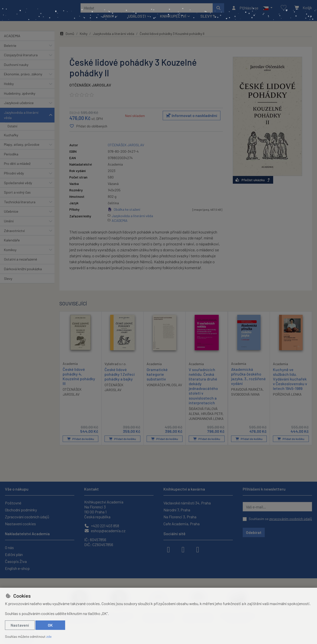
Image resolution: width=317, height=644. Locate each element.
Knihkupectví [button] (173, 23)
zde (49, 636)
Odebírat (254, 532)
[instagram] (183, 549)
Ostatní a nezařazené (21, 266)
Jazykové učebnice (19, 109)
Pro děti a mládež (17, 170)
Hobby (9, 90)
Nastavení (20, 625)
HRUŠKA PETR (212, 420)
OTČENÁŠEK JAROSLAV (90, 92)
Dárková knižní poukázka (23, 276)
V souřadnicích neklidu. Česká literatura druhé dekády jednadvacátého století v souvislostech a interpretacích (203, 393)
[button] (268, 11)
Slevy (8, 285)
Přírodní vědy (14, 180)
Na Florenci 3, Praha (180, 517)
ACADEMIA (12, 43)
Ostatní (12, 133)
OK (50, 625)
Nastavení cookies (20, 524)
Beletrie (10, 52)
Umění (9, 228)
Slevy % (208, 23)
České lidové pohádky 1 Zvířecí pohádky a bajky (120, 381)
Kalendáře (12, 247)
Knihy (84, 40)
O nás (9, 547)
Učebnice (11, 218)
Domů (67, 40)
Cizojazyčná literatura (21, 62)
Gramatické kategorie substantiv (157, 381)
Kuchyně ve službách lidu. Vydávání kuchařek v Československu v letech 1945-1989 (290, 385)
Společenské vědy (18, 189)
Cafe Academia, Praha (182, 524)
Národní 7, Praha (177, 510)
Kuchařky (11, 141)
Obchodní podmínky (21, 510)
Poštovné (13, 503)
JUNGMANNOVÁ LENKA (206, 425)
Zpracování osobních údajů (27, 517)
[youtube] (198, 549)
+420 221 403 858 (102, 526)
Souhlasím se (280, 519)
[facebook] (168, 549)
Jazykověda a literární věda (21, 122)
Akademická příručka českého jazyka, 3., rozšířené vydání (248, 383)
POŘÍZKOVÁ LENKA (287, 401)
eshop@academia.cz (105, 531)
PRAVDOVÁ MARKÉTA (247, 396)
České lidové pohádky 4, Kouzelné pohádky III (79, 383)
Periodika (11, 161)
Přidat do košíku (81, 445)
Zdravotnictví (14, 237)
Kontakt (92, 489)
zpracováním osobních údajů (291, 519)
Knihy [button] (109, 23)
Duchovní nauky (16, 71)
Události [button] (137, 23)
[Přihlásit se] (245, 11)
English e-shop (17, 568)
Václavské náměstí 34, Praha (187, 503)
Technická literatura (20, 209)
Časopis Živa (16, 561)
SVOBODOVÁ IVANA (245, 401)
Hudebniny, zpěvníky (20, 100)
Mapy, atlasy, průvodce (22, 151)
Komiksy (10, 256)
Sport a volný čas (17, 199)
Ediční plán (14, 554)
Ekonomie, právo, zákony (23, 81)
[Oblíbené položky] (284, 11)
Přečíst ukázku (253, 186)
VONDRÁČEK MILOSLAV (164, 392)
